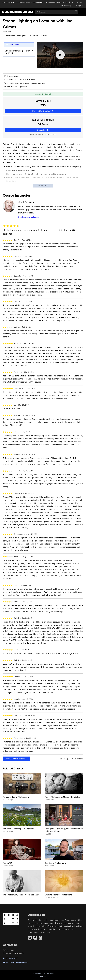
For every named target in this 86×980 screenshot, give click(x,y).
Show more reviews (16, 759)
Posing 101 (7, 863)
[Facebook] (35, 938)
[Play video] (60, 55)
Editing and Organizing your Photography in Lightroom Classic (64, 830)
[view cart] (80, 2)
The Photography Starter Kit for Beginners (21, 895)
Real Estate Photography (55, 863)
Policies (43, 977)
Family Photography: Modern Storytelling (63, 797)
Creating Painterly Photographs (58, 895)
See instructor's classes (28, 217)
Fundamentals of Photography (16, 797)
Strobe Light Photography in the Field (17, 52)
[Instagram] (41, 938)
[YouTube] (30, 938)
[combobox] (56, 12)
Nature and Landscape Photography (19, 829)
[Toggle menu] (82, 12)
